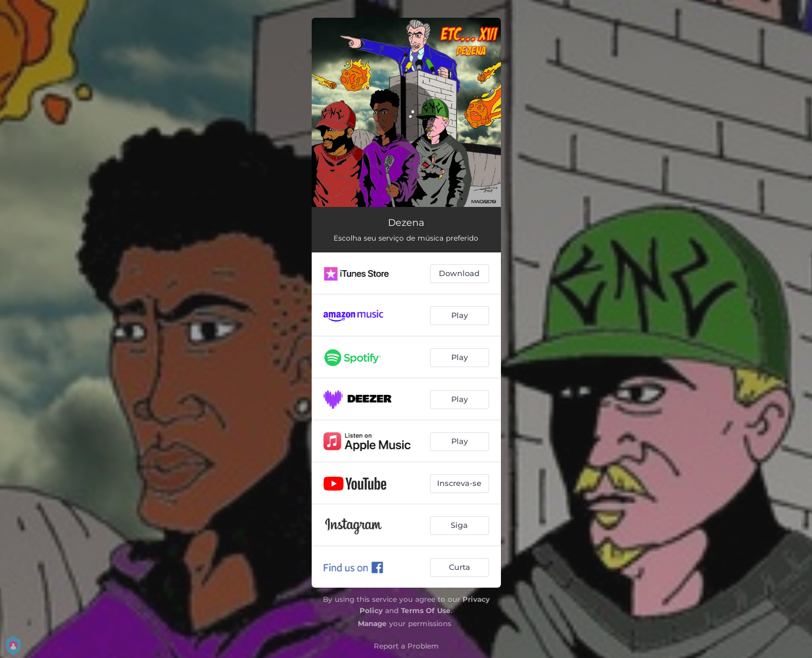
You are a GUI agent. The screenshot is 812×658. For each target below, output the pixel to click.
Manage (372, 623)
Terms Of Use (426, 610)
